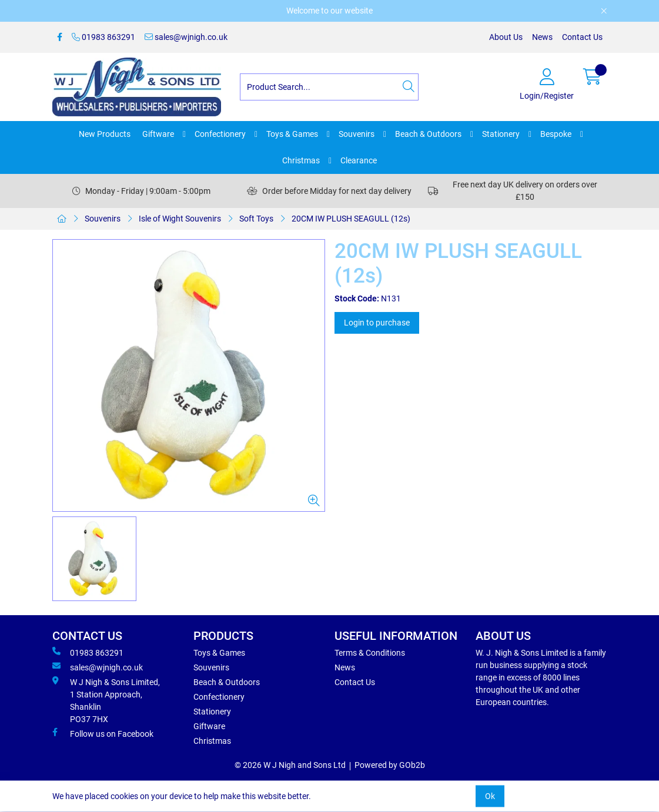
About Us (506, 37)
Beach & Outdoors (428, 134)
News (542, 37)
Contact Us (582, 37)
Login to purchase (377, 323)
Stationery (501, 134)
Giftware (158, 134)
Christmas (301, 160)
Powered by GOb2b (390, 765)
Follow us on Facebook (103, 733)
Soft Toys (256, 219)
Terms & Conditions (370, 653)
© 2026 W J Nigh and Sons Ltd (290, 765)
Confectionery (220, 134)
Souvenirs (357, 134)
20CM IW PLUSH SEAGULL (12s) (351, 219)
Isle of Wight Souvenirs (180, 219)
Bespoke (556, 134)
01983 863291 (103, 37)
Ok (490, 796)
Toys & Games (292, 134)
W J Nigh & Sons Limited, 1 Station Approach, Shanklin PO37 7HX (106, 700)
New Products (105, 134)
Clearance (359, 160)
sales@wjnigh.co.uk (186, 37)
